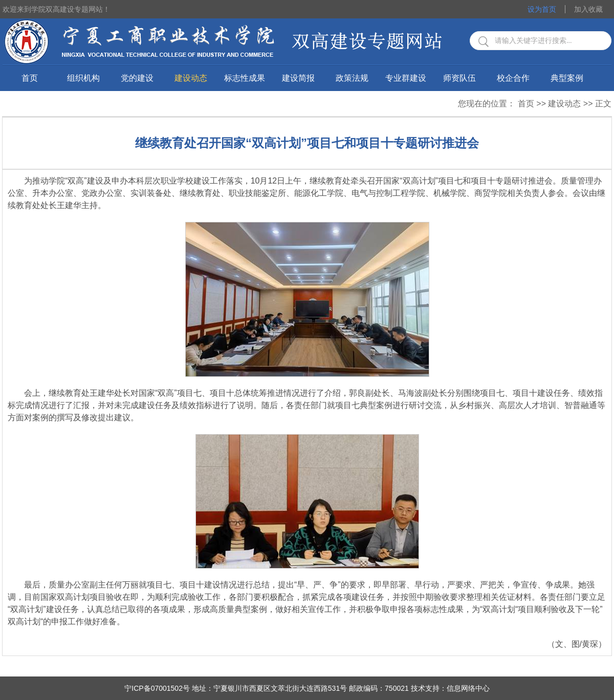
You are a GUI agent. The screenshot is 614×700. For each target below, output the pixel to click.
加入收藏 (588, 9)
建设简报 (298, 78)
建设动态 (191, 78)
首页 (30, 78)
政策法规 (352, 78)
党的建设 (137, 78)
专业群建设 (406, 78)
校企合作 (513, 78)
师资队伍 (459, 78)
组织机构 (83, 78)
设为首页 (542, 9)
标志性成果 (245, 78)
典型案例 (567, 78)
